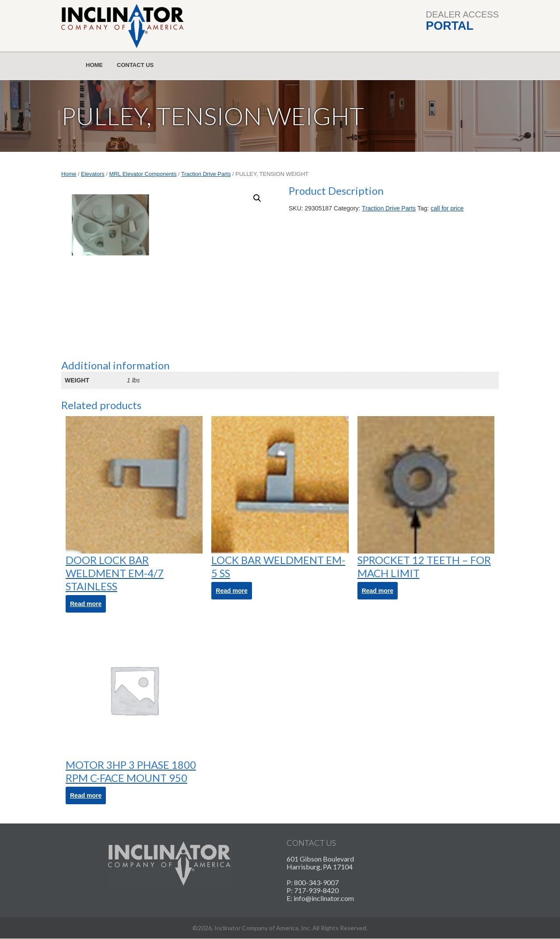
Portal (450, 26)
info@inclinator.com (324, 898)
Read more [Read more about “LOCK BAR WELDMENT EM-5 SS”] (231, 591)
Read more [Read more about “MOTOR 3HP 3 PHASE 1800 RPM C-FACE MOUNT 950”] (86, 795)
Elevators (93, 174)
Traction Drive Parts (206, 174)
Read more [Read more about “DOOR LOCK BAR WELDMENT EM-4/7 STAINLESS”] (86, 604)
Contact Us (135, 65)
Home (94, 65)
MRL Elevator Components (143, 174)
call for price (447, 208)
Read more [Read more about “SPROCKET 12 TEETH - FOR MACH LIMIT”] (378, 591)
